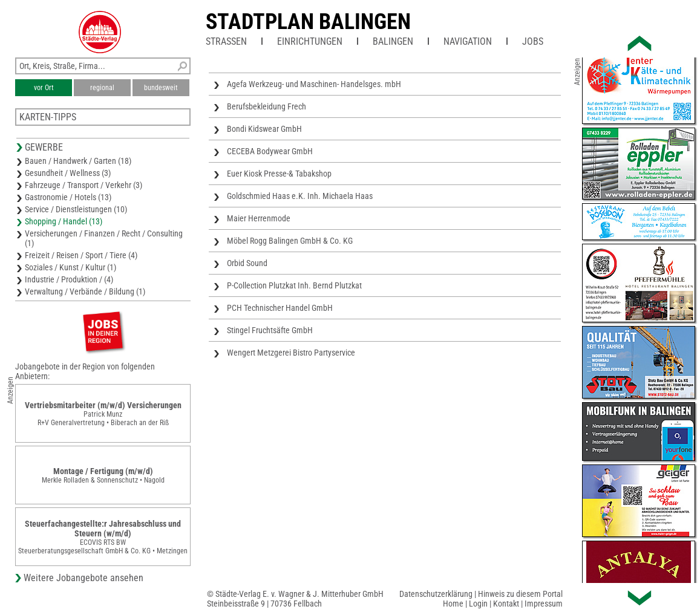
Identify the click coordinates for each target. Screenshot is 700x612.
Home (453, 604)
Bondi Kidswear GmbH (264, 129)
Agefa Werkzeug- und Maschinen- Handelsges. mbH (314, 84)
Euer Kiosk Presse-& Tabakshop (279, 174)
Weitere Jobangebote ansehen (83, 578)
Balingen (393, 41)
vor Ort (44, 88)
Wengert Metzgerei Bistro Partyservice (291, 353)
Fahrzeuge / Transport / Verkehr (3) (83, 185)
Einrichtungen (310, 41)
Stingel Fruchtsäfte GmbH (270, 330)
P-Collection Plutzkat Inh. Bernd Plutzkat (294, 285)
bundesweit (161, 88)
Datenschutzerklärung (436, 594)
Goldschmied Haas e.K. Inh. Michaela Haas (300, 196)
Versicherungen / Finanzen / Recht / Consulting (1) (104, 238)
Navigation (468, 41)
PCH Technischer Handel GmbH (280, 308)
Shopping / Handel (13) (64, 221)
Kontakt (506, 604)
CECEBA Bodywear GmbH (270, 151)
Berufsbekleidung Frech (267, 106)
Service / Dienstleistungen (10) (76, 209)
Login (478, 604)
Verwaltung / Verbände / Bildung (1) (85, 291)
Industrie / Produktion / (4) (69, 279)
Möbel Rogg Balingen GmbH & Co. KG (290, 241)
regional (102, 88)
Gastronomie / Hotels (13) (68, 197)
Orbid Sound (247, 263)
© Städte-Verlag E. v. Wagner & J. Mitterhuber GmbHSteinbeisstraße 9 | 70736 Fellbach (295, 599)
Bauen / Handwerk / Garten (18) (78, 161)
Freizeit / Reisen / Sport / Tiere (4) (81, 255)
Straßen (226, 41)
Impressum (544, 604)
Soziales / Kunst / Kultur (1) (70, 267)
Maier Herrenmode (259, 218)
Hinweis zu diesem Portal (520, 594)
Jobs (533, 41)
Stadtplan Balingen (308, 22)
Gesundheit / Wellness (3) (68, 173)
